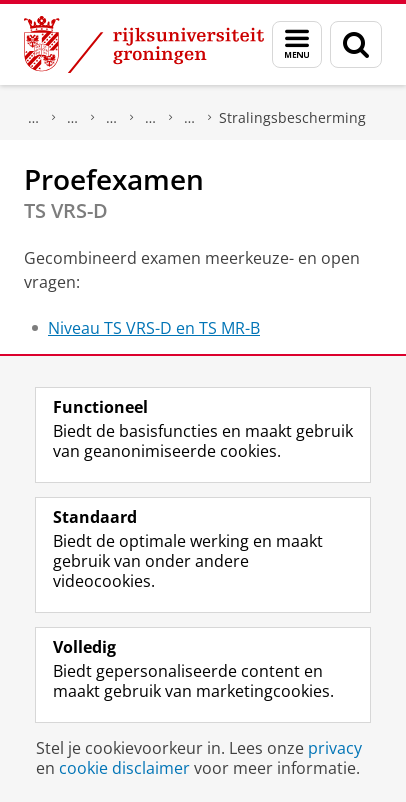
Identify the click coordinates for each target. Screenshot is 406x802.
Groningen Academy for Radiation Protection (151, 118)
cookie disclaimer (124, 768)
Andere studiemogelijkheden (112, 118)
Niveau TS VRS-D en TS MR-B (154, 328)
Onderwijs (34, 118)
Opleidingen (73, 118)
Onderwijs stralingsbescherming (190, 118)
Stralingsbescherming (292, 117)
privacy (335, 748)
